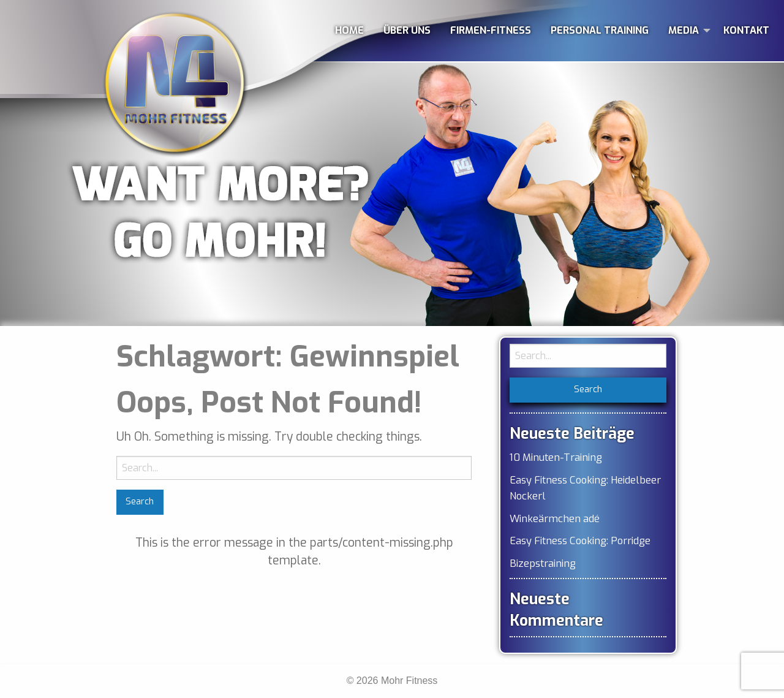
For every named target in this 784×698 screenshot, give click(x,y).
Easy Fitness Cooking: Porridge (580, 541)
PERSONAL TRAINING (600, 30)
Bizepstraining (543, 563)
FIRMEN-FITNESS (491, 30)
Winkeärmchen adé (555, 518)
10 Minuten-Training (556, 457)
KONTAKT (746, 30)
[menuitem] (349, 31)
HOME (349, 30)
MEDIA (684, 30)
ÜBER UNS (407, 30)
